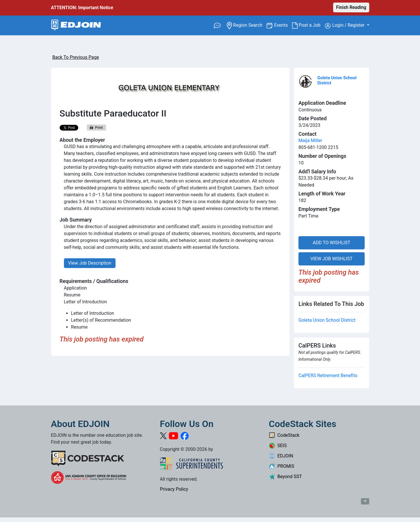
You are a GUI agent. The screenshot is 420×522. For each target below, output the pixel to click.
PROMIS (282, 466)
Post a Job (308, 25)
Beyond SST (285, 477)
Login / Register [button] (345, 26)
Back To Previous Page (76, 57)
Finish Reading (351, 7)
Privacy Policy (174, 489)
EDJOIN (281, 456)
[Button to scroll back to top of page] (365, 501)
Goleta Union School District (327, 320)
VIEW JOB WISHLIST (332, 259)
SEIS (278, 446)
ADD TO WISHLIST (332, 243)
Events (283, 25)
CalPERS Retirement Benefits (328, 376)
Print (96, 128)
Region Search (247, 25)
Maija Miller (310, 140)
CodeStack (284, 435)
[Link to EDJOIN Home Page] (76, 25)
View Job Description (90, 263)
